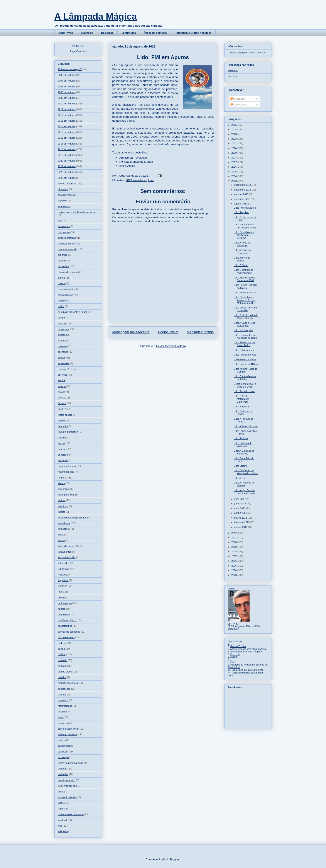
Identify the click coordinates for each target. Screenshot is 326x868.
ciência (62, 278)
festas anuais (65, 415)
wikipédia (63, 831)
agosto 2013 (241, 204)
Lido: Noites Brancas (245, 293)
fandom (62, 403)
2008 (235, 551)
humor (61, 478)
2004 (235, 570)
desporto (63, 323)
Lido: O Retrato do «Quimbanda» (243, 271)
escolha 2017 (65, 369)
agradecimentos (66, 195)
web (60, 826)
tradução (63, 769)
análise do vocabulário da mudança (77, 212)
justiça (61, 540)
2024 (235, 129)
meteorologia (65, 603)
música (62, 609)
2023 (235, 134)
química (62, 694)
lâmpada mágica (67, 546)
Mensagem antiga (200, 332)
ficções (62, 420)
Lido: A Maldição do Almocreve (244, 452)
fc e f (151, 180)
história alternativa (68, 466)
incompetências (66, 495)
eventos (62, 398)
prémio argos (65, 672)
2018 (235, 158)
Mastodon (233, 70)
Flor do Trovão (238, 646)
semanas (63, 723)
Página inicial (168, 332)
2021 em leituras (67, 166)
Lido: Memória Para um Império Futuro (245, 226)
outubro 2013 (242, 194)
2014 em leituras (67, 126)
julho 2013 (240, 499)
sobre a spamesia (67, 734)
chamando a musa (68, 272)
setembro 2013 (243, 199)
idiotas (61, 483)
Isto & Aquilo (127, 166)
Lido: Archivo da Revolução (242, 251)
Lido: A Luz (240, 478)
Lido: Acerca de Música (242, 259)
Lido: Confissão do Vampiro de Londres (246, 472)
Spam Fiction (235, 641)
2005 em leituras (67, 87)
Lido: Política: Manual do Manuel (245, 286)
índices (62, 500)
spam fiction (64, 746)
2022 (235, 139)
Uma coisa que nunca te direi (247, 670)
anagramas (64, 206)
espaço (62, 386)
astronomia (64, 232)
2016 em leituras (67, 138)
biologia (62, 260)
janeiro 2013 (241, 527)
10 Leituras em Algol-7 (70, 69)
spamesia (63, 752)
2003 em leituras (67, 75)
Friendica (233, 76)
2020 (235, 148)
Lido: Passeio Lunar (244, 391)
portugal (62, 666)
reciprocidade (65, 706)
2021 (235, 143)
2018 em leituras (67, 149)
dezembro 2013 (243, 185)
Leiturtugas (129, 33)
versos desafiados (68, 797)
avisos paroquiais (67, 238)
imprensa (63, 489)
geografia (63, 455)
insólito (62, 512)
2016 (235, 167)
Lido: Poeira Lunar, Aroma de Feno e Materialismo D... (245, 300)
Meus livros (66, 33)
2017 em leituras (67, 144)
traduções (63, 774)
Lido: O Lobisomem (244, 350)
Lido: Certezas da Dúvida (243, 413)
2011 (235, 538)
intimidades (64, 523)
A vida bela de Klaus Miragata (246, 652)
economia (63, 352)
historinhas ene (66, 472)
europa (62, 392)
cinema (62, 283)
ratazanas (63, 700)
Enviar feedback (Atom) (171, 346)
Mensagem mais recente (131, 332)
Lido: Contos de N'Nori (246, 364)
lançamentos (65, 552)
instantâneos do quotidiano (72, 517)
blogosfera (63, 266)
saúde (61, 717)
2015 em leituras (67, 132)
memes (62, 597)
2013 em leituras (136, 180)
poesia (61, 649)
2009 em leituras (67, 98)
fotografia (63, 426)
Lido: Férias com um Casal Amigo (245, 344)
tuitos (61, 791)
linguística (63, 580)
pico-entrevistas (66, 637)
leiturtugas (63, 569)
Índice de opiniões (155, 33)
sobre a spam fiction (69, 729)
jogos (61, 534)
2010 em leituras (67, 104)
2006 (235, 561)
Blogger (175, 859)
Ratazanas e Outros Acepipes (193, 33)
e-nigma (62, 340)
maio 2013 (240, 508)
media (61, 592)
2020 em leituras (67, 161)
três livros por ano (67, 786)
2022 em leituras (67, 172)
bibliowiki (63, 255)
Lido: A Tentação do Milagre (244, 484)
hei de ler (63, 460)
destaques (63, 329)
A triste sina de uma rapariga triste (248, 649)
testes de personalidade (71, 763)
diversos (62, 335)
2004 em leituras (67, 81)
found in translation (68, 432)
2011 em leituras (67, 109)
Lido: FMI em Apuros (245, 208)
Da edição (107, 33)
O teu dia (235, 654)
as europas (64, 226)
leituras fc (63, 563)
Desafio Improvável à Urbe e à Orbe (245, 385)
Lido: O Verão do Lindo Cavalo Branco (246, 317)
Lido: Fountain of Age (245, 355)
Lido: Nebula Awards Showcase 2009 (245, 279)
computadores (66, 295)
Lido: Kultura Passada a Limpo (245, 370)
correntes (63, 301)
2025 (235, 125)
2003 (235, 575)
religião (62, 711)
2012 (235, 533)
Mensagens (238, 99)
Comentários (238, 105)
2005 (235, 566)
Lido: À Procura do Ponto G (244, 420)
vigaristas (63, 808)
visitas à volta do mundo (71, 814)
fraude (61, 437)
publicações (64, 689)
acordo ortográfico (68, 184)
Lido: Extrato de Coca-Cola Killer (246, 309)
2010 (235, 542)
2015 (235, 172)
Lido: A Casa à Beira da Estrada (245, 324)
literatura (63, 586)
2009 (235, 547)
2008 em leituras (67, 92)
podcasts (63, 643)
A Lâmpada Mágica (96, 16)
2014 (235, 176)
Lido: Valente (241, 466)
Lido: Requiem (241, 212)
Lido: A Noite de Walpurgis (242, 244)
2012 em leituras (67, 115)
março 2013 (241, 518)
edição (61, 358)
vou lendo (63, 820)
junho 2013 (241, 504)
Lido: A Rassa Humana (246, 426)
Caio (233, 662)
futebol (62, 443)
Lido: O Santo (241, 265)
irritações (63, 529)
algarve (62, 201)
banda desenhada (68, 249)
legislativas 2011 (67, 557)
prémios (62, 677)
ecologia (62, 346)
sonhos (62, 740)
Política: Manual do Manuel (136, 162)
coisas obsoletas (67, 289)
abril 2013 (240, 513)
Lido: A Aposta (241, 407)
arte (60, 221)
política (62, 654)
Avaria (234, 657)
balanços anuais (67, 243)
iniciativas (63, 506)
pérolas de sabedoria (69, 632)
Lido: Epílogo (241, 438)
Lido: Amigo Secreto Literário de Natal (244, 492)
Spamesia (87, 33)
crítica (61, 306)
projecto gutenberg (68, 683)
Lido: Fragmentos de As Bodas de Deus (245, 336)
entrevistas (64, 363)
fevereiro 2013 (242, 522)
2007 (235, 556)
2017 (235, 162)
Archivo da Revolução (133, 158)
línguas (62, 575)
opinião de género (68, 620)
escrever (62, 375)
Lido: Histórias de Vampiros (243, 445)
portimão (63, 660)
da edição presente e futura (73, 312)
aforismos (63, 189)
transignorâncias (67, 780)
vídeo (61, 803)
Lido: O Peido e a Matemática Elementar (243, 399)
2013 (235, 181)
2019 (235, 153)
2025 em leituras (67, 178)
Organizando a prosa (245, 359)
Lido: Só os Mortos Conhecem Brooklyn (244, 235)
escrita (61, 380)
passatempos (65, 626)
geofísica (63, 449)
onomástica (64, 614)
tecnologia (63, 757)
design (61, 318)
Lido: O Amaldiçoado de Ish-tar (245, 378)
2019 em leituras (67, 155)
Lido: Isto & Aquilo (243, 330)
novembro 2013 (243, 190)
